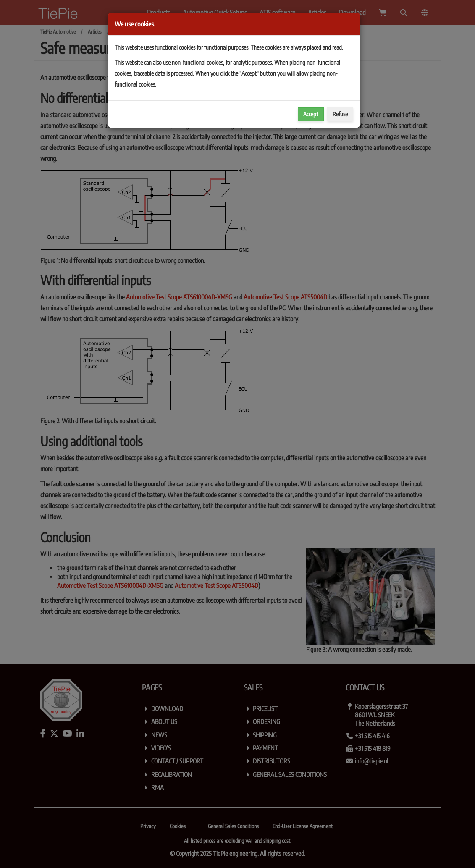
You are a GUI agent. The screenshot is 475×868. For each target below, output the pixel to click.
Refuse (340, 114)
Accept (311, 114)
